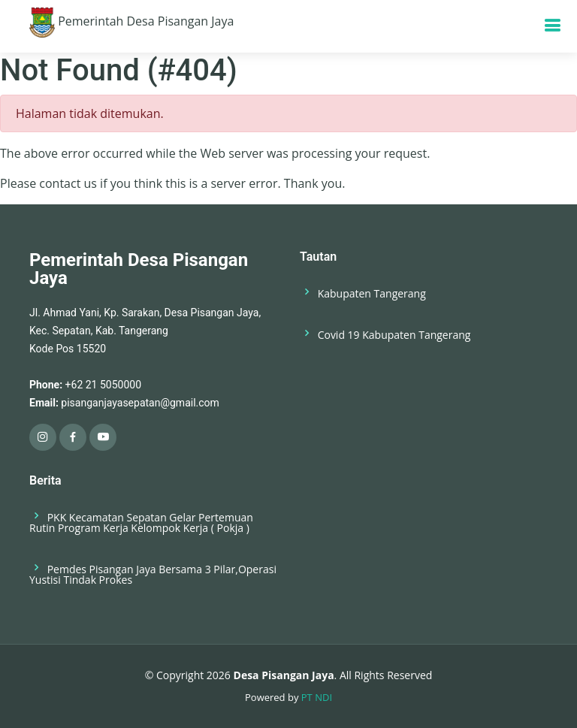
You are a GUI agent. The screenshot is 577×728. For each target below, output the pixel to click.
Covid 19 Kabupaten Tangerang (385, 334)
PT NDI (317, 697)
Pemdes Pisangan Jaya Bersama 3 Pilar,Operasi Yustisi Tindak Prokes (153, 574)
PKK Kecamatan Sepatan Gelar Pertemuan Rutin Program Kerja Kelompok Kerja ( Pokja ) (141, 522)
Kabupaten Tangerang (363, 293)
